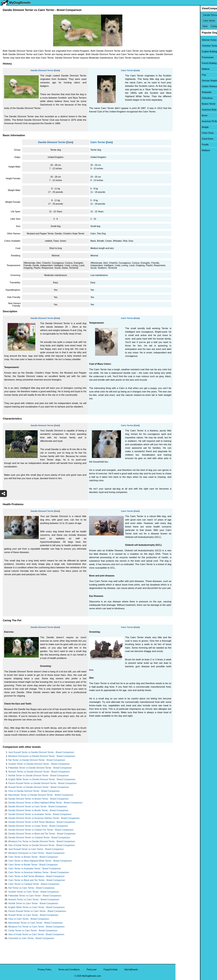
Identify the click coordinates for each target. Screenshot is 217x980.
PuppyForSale (111, 970)
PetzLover (92, 970)
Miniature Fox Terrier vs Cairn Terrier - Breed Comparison (36, 927)
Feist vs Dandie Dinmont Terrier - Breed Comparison (34, 791)
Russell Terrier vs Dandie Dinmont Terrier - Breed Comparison (39, 787)
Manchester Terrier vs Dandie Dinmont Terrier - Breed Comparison (41, 795)
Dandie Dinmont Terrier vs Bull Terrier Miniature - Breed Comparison (42, 822)
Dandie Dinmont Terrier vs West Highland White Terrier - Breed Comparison (45, 803)
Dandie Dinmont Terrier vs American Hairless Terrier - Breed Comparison (44, 818)
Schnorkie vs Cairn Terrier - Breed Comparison (31, 938)
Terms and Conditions (69, 970)
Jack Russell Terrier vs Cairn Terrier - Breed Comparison (36, 849)
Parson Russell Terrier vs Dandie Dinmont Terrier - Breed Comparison (42, 783)
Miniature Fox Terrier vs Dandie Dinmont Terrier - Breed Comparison (42, 841)
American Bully (185, 110)
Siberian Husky (185, 40)
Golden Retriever (186, 86)
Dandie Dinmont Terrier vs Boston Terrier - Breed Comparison (38, 799)
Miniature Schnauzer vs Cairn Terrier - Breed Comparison (36, 853)
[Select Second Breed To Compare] (196, 21)
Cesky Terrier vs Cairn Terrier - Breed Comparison (33, 931)
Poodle (181, 145)
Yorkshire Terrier (185, 46)
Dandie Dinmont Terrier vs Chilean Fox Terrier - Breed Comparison (41, 830)
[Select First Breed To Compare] (196, 15)
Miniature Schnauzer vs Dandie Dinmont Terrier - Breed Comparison (42, 756)
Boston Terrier (184, 104)
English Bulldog (185, 52)
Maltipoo (181, 150)
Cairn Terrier (127, 70)
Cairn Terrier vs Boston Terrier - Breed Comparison (33, 857)
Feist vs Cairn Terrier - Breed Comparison (29, 919)
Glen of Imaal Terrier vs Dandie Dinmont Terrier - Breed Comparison (42, 845)
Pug (179, 75)
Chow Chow (183, 133)
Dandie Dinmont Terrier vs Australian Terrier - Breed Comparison (40, 814)
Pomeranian (183, 57)
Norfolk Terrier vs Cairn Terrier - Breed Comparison (33, 903)
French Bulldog (185, 63)
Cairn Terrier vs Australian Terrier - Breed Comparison (35, 869)
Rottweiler (182, 92)
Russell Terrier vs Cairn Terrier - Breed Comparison (33, 915)
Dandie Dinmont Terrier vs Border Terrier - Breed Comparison (38, 810)
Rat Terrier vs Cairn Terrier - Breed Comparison (31, 888)
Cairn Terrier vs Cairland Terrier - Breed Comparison (34, 884)
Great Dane (183, 139)
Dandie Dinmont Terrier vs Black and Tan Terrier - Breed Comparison (42, 834)
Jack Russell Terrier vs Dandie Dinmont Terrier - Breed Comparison (41, 752)
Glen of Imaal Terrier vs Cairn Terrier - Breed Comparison (36, 934)
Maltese (181, 69)
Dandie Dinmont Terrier (42, 70)
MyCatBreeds (131, 970)
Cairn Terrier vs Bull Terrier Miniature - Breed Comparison (36, 876)
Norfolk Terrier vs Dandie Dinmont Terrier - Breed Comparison (39, 776)
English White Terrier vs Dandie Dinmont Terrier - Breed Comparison (42, 779)
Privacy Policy (45, 970)
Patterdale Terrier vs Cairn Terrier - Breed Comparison (35, 896)
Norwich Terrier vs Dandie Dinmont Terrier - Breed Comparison (39, 772)
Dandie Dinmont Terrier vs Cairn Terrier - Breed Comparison (38, 807)
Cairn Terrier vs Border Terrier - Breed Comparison (33, 865)
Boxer (180, 115)
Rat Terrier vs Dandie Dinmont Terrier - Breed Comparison (37, 760)
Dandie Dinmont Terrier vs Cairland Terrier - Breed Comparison (39, 838)
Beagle (181, 127)
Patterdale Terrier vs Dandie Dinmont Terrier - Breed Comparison (40, 768)
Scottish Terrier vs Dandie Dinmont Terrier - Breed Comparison (39, 764)
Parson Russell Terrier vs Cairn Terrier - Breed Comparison (37, 911)
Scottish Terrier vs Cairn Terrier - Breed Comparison (34, 892)
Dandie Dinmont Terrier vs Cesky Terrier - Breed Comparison (38, 826)
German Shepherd (186, 81)
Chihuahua (183, 98)
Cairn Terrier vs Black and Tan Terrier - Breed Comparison (37, 880)
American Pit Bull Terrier (189, 121)
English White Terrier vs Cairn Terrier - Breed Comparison (37, 907)
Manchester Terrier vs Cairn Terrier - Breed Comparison (35, 923)
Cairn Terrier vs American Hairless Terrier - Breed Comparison (39, 872)
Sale (57, 70)
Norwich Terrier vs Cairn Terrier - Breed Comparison (34, 900)
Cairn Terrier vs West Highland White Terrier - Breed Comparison (40, 861)
